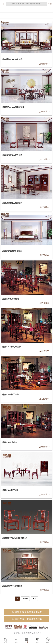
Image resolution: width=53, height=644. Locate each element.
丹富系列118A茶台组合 (12, 155)
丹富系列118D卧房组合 (12, 251)
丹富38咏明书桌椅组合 (12, 586)
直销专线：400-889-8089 (27, 612)
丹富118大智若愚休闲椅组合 (15, 538)
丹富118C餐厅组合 (10, 490)
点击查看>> (44, 64)
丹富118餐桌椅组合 (11, 299)
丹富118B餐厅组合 (10, 395)
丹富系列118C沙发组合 (12, 59)
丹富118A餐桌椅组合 (11, 347)
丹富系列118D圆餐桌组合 (13, 107)
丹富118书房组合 (10, 442)
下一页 (25, 599)
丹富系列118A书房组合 (12, 203)
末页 (34, 599)
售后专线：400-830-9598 (27, 619)
